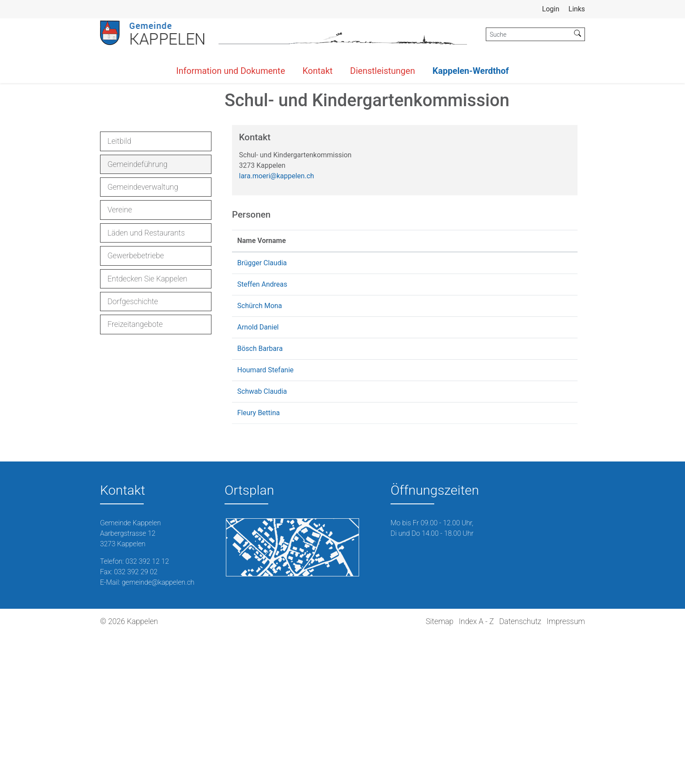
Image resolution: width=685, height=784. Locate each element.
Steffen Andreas (262, 435)
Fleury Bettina (259, 563)
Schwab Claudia (262, 542)
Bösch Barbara (260, 499)
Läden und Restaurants (146, 383)
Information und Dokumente (230, 71)
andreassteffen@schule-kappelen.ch (455, 435)
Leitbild (119, 291)
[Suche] (528, 34)
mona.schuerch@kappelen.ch (445, 456)
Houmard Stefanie (265, 520)
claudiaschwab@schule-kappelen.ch (455, 542)
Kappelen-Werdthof (471, 71)
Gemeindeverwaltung (143, 337)
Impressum (566, 771)
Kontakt (317, 71)
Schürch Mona (260, 456)
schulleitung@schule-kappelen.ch (451, 563)
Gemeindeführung (137, 317)
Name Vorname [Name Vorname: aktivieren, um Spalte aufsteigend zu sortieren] (261, 391)
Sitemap (439, 771)
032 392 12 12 (147, 711)
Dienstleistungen (382, 71)
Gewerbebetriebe (136, 406)
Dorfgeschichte (133, 451)
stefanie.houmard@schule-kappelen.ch (459, 520)
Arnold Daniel (258, 477)
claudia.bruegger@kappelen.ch (447, 413)
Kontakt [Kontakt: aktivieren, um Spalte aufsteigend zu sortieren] (411, 391)
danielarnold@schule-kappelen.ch (451, 477)
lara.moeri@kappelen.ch (277, 326)
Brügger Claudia (262, 413)
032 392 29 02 (136, 722)
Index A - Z (476, 771)
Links (577, 9)
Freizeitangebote (135, 475)
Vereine (120, 360)
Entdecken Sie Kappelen (147, 429)
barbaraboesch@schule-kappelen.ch (455, 499)
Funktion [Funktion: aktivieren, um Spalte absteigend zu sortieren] (345, 391)
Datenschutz (520, 771)
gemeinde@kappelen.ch (158, 732)
